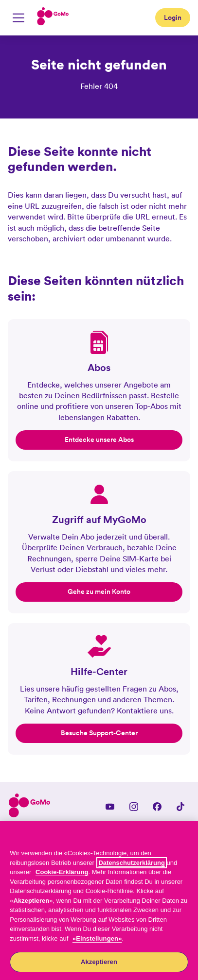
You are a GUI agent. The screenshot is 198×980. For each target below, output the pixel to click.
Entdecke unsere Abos (99, 439)
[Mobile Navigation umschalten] (18, 18)
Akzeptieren (99, 962)
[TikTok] (180, 807)
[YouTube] (110, 807)
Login (173, 17)
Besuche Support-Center (99, 733)
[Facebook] (157, 807)
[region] (99, 901)
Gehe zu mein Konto (99, 591)
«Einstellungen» (97, 938)
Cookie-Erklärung (62, 872)
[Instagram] (134, 807)
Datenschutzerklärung (132, 863)
